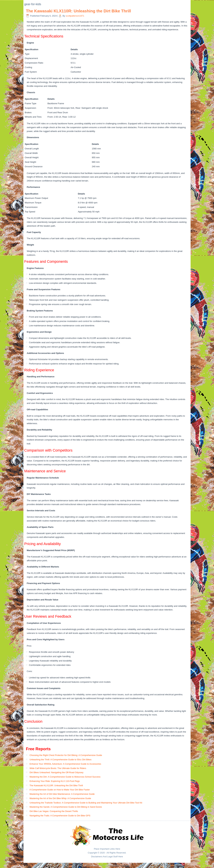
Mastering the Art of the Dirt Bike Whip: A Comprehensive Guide (60, 798)
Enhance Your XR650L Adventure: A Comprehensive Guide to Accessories (65, 764)
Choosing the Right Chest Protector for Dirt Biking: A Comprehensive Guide (66, 755)
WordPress (97, 865)
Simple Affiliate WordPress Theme (118, 865)
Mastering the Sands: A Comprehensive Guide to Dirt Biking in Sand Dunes (66, 807)
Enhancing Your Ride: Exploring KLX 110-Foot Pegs (55, 781)
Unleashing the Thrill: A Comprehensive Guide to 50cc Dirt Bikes (61, 760)
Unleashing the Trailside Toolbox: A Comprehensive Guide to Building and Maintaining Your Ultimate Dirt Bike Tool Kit (86, 803)
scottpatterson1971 (75, 16)
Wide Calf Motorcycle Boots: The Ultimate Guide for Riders (58, 768)
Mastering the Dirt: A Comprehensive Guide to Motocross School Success (65, 777)
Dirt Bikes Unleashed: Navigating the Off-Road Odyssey (57, 772)
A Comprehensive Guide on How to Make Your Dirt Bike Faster (60, 790)
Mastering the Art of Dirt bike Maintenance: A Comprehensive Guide (62, 794)
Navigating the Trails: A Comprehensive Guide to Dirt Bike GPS (60, 816)
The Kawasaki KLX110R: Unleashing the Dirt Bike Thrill (78, 11)
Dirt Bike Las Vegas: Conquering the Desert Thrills (54, 811)
